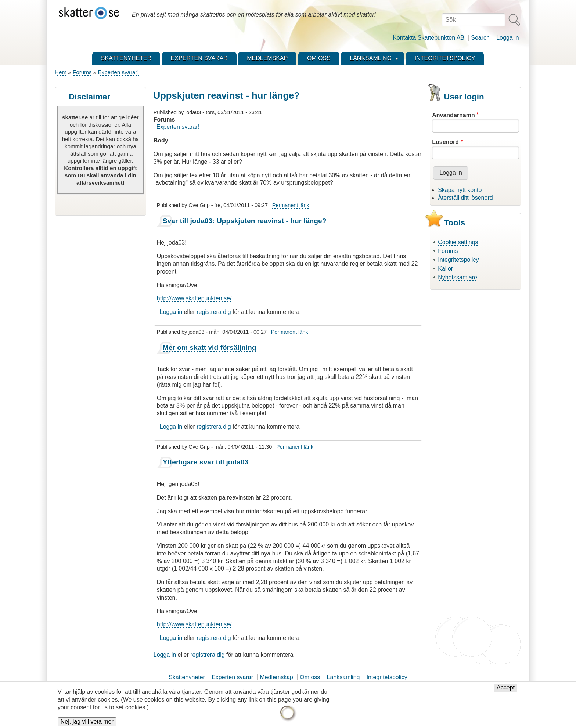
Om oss (310, 677)
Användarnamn (453, 115)
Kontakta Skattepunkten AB (429, 38)
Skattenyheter (187, 677)
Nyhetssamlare (458, 277)
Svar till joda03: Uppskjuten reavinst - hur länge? (245, 221)
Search (480, 38)
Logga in (507, 38)
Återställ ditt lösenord (465, 198)
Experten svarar (232, 677)
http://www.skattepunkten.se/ (194, 298)
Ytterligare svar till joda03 (206, 462)
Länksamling (343, 677)
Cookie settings (458, 242)
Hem (61, 72)
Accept (506, 692)
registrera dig (214, 312)
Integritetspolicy (458, 260)
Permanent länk (291, 205)
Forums (82, 72)
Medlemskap (276, 677)
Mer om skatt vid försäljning (210, 347)
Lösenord (445, 142)
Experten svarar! (118, 72)
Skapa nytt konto (460, 190)
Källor (445, 269)
